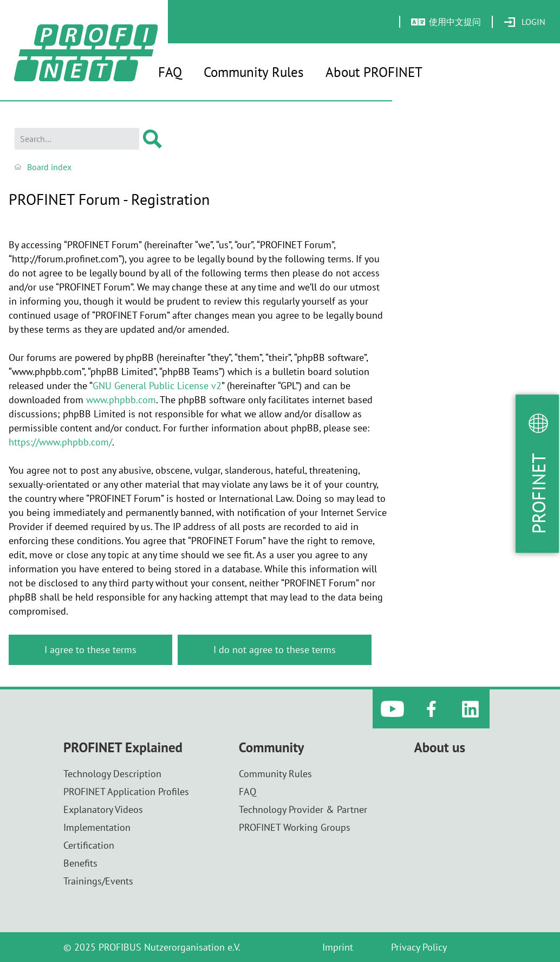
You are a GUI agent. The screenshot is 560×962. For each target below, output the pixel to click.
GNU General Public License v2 (157, 386)
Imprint (338, 947)
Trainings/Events (98, 881)
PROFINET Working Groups (295, 827)
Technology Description (112, 774)
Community (272, 748)
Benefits (80, 863)
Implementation (97, 827)
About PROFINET (374, 72)
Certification (89, 845)
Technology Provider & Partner (303, 809)
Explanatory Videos (103, 809)
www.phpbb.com (121, 400)
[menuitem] (525, 22)
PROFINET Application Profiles (126, 792)
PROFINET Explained (123, 748)
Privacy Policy (419, 947)
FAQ (170, 72)
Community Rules (254, 72)
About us (440, 748)
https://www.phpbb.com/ (60, 442)
